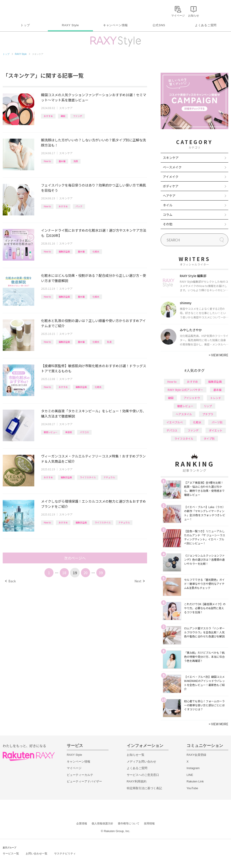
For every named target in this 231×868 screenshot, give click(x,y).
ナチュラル (109, 477)
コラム (168, 215)
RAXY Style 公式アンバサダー (185, 390)
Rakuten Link (195, 781)
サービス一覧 (11, 854)
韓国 (63, 116)
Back (10, 581)
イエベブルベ (175, 422)
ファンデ (78, 116)
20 (85, 573)
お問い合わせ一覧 (37, 854)
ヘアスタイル (184, 414)
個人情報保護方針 (102, 824)
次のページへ (75, 558)
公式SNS (159, 25)
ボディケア (171, 186)
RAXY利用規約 (137, 781)
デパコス (172, 430)
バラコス (84, 432)
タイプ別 (209, 438)
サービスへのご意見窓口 (143, 775)
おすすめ (48, 116)
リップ (208, 406)
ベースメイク (172, 167)
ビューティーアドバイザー (84, 781)
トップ (25, 25)
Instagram (193, 768)
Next (140, 581)
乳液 (109, 342)
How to (47, 161)
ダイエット (216, 430)
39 (101, 573)
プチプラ (208, 414)
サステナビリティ (65, 854)
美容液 (69, 432)
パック (79, 206)
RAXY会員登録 (196, 755)
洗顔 (76, 161)
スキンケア (66, 108)
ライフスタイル (88, 477)
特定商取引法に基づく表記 (144, 788)
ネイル (168, 205)
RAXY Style (70, 25)
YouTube (192, 788)
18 (64, 573)
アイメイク (171, 177)
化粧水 (96, 251)
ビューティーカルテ (80, 775)
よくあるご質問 (206, 25)
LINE (190, 775)
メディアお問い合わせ (141, 762)
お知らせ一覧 (136, 755)
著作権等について (129, 824)
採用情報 (149, 824)
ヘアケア (169, 196)
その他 (168, 224)
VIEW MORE (218, 355)
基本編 (62, 161)
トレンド (216, 398)
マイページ (74, 768)
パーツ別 (217, 422)
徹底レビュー (51, 432)
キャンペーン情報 (115, 25)
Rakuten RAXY (23, 10)
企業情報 (82, 824)
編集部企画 (64, 251)
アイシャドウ (192, 398)
